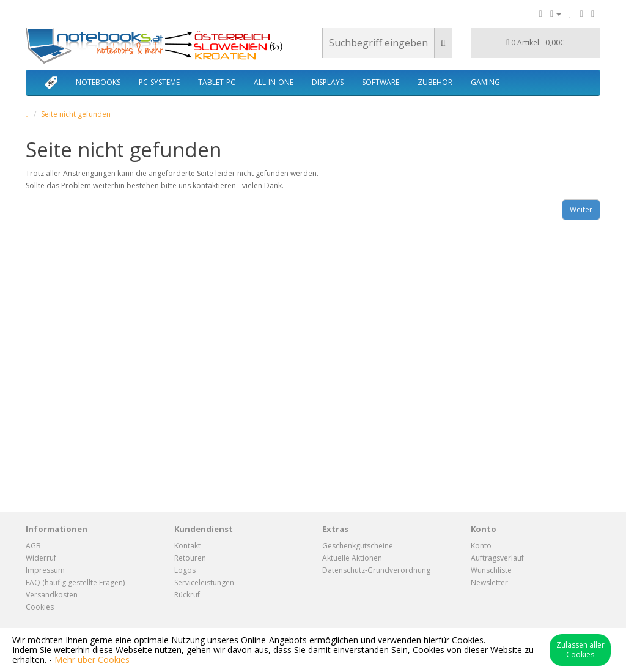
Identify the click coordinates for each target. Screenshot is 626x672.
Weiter (581, 209)
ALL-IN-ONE (274, 82)
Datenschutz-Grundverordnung (376, 570)
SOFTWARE (381, 82)
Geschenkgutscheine (358, 546)
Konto (481, 546)
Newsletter (489, 582)
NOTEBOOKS (98, 82)
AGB (33, 546)
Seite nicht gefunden (76, 114)
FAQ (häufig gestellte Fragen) (75, 582)
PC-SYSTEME (159, 82)
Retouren (190, 558)
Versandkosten (52, 595)
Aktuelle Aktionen (352, 558)
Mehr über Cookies (92, 659)
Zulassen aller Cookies (580, 650)
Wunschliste (491, 570)
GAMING (485, 82)
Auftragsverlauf (497, 558)
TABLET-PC (217, 82)
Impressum (45, 570)
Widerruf (41, 558)
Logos (185, 570)
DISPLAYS (328, 82)
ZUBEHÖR (435, 82)
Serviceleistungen (204, 582)
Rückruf (187, 595)
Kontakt (187, 546)
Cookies (40, 607)
